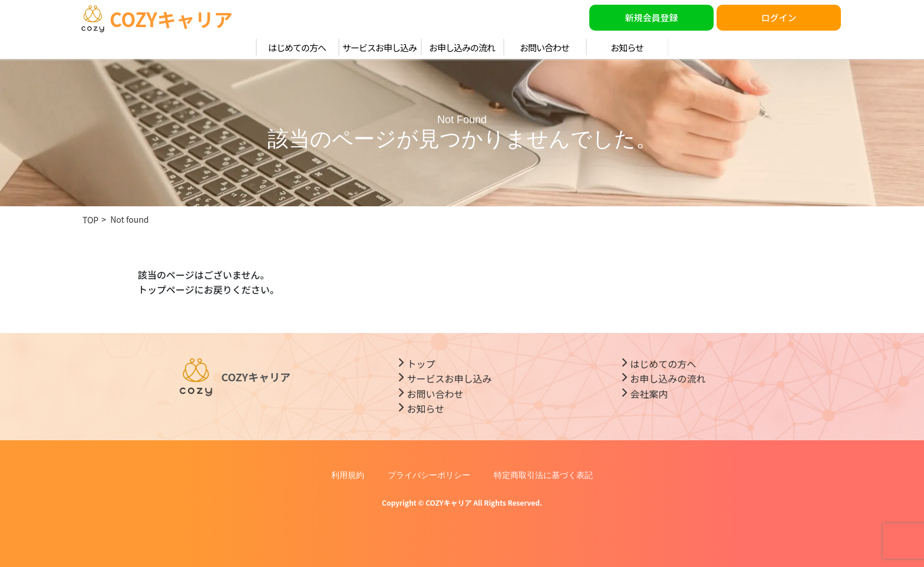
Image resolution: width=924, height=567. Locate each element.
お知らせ (627, 47)
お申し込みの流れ (462, 47)
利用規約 (348, 475)
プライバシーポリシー (429, 475)
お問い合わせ (544, 47)
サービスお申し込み (379, 47)
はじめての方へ (297, 47)
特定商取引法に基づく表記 (543, 475)
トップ (421, 364)
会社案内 (649, 394)
